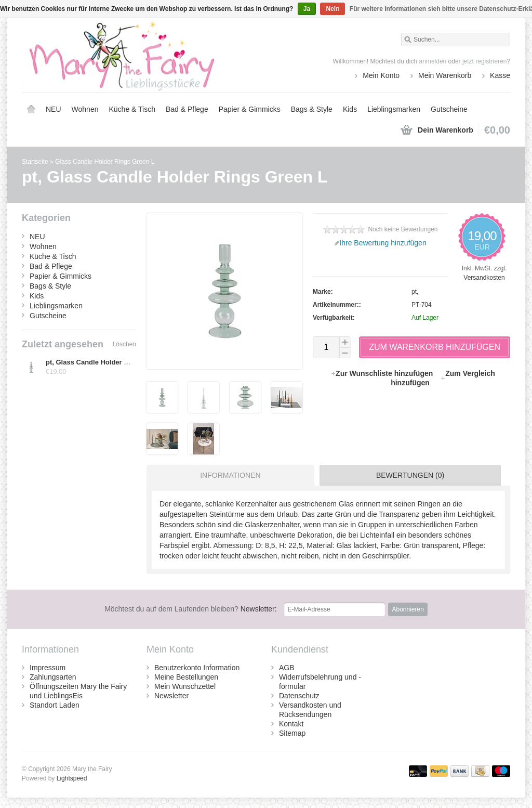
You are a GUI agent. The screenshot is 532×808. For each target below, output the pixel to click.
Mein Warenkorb (445, 75)
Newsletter (171, 696)
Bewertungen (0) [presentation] (410, 475)
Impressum (48, 668)
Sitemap (292, 733)
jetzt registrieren (484, 61)
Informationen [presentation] (230, 475)
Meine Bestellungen (186, 677)
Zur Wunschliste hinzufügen (383, 373)
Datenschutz (299, 696)
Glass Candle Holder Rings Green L (105, 162)
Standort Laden (55, 705)
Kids (350, 109)
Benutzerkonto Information (197, 668)
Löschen (124, 344)
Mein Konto (381, 75)
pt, (415, 292)
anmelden (433, 61)
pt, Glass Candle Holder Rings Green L (108, 362)
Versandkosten (484, 278)
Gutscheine (449, 109)
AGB (287, 668)
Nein (332, 9)
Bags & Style (312, 109)
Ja (307, 9)
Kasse (500, 75)
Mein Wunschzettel (185, 686)
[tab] (228, 475)
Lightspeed (72, 778)
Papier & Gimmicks (250, 109)
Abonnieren (408, 609)
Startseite (31, 109)
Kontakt (291, 724)
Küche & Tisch (132, 109)
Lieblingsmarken (394, 109)
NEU (54, 109)
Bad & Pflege (187, 109)
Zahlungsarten (53, 677)
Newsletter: (191, 609)
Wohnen (85, 109)
